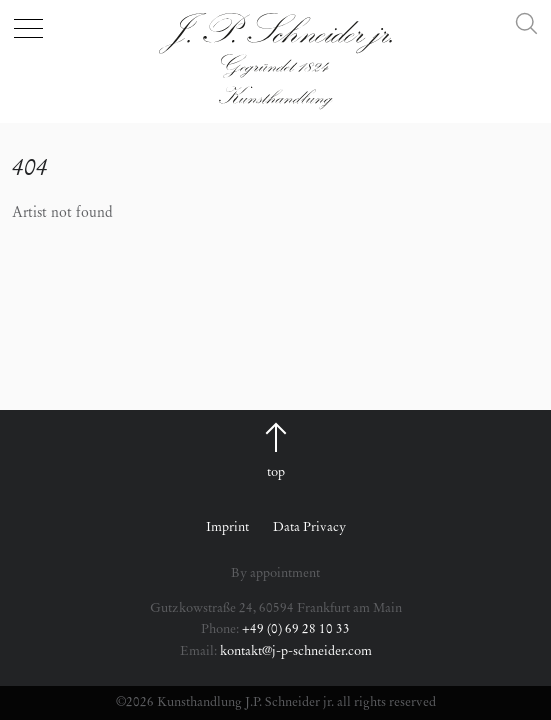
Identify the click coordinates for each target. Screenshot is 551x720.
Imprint (227, 527)
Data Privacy (309, 527)
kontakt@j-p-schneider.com (296, 651)
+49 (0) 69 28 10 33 (296, 629)
